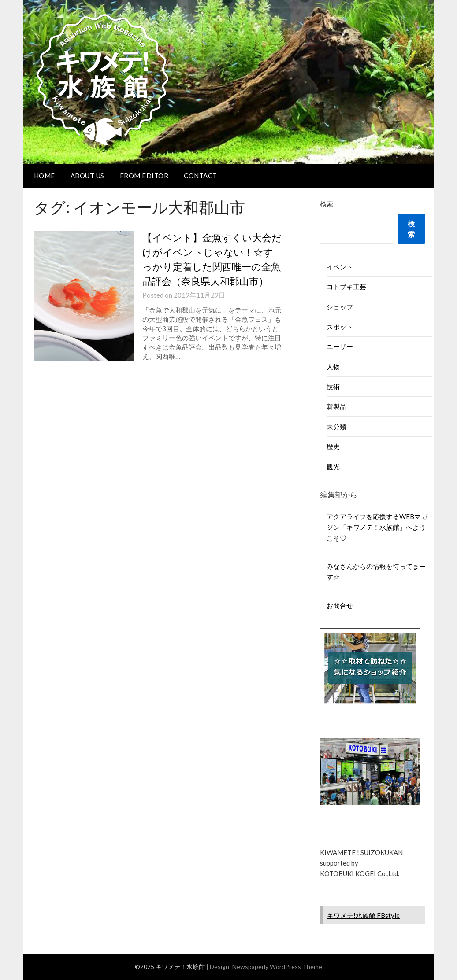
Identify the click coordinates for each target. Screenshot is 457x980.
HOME (45, 176)
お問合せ (340, 605)
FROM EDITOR (144, 176)
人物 (333, 367)
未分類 (336, 427)
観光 (333, 467)
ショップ (340, 307)
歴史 (333, 446)
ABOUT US (87, 176)
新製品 (336, 406)
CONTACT (201, 176)
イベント (340, 267)
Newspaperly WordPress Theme (277, 967)
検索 (327, 204)
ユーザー (340, 346)
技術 (333, 387)
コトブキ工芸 (346, 287)
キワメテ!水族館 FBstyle (363, 915)
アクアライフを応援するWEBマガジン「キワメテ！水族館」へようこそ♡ (377, 527)
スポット (340, 327)
